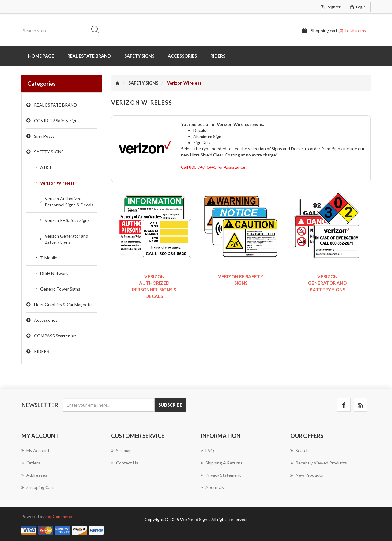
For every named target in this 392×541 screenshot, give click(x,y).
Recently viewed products (319, 463)
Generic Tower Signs (60, 289)
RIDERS (41, 351)
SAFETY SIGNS (49, 152)
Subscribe (170, 405)
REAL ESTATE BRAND (55, 105)
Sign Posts (44, 136)
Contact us (125, 463)
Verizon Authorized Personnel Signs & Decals (69, 202)
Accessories (46, 320)
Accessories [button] (182, 56)
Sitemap (121, 451)
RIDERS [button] (218, 56)
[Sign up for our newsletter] (109, 405)
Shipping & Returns (222, 463)
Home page (41, 56)
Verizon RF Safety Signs (67, 220)
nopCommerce (59, 516)
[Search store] (61, 31)
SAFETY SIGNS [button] (139, 56)
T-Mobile (49, 258)
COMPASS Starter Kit (55, 336)
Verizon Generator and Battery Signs (66, 239)
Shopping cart (38, 487)
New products (307, 475)
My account (36, 451)
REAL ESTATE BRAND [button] (89, 56)
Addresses (34, 475)
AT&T (46, 167)
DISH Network (54, 273)
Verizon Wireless (57, 183)
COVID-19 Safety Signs (57, 120)
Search (97, 31)
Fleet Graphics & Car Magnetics (64, 304)
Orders (31, 463)
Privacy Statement (221, 475)
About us (212, 487)
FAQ (207, 451)
